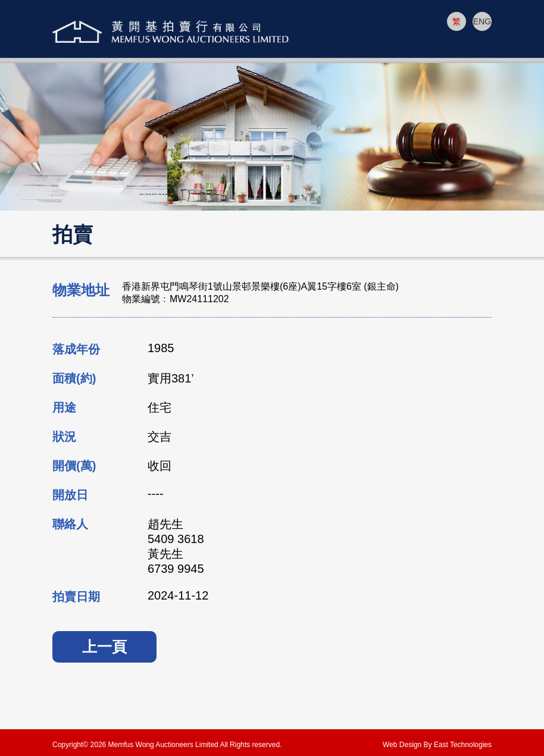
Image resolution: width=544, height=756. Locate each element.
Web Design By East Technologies (437, 745)
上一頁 (104, 647)
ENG (482, 21)
